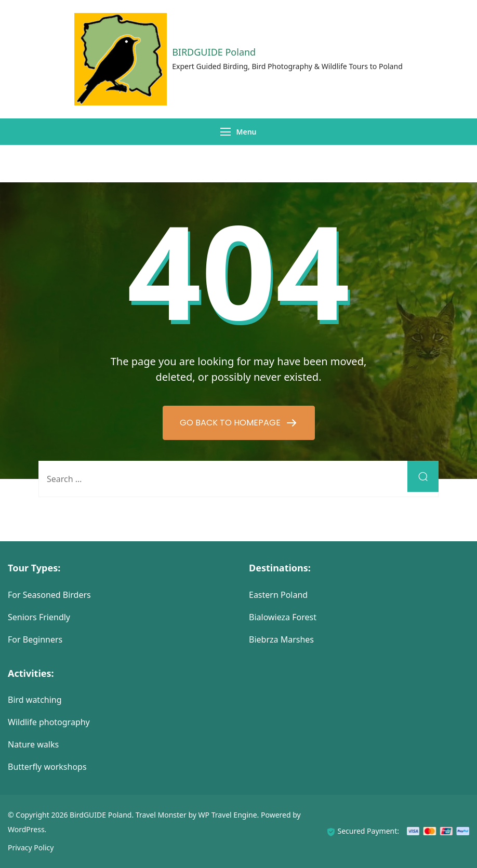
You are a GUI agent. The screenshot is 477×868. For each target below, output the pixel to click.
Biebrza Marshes (281, 639)
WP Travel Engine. (229, 815)
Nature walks (33, 744)
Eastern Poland (278, 595)
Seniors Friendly (39, 617)
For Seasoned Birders (49, 595)
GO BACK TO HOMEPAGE (231, 423)
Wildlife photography (49, 722)
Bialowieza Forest (283, 617)
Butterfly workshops (47, 767)
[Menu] (226, 132)
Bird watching (35, 700)
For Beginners (35, 639)
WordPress (26, 829)
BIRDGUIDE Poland (214, 52)
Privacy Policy (31, 847)
